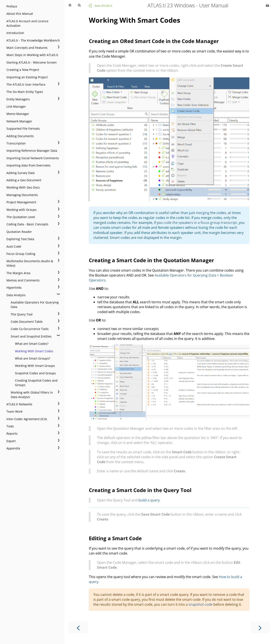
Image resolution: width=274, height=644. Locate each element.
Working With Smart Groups (35, 366)
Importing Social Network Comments (33, 158)
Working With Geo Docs (23, 187)
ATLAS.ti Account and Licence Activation (27, 23)
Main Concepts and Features (27, 48)
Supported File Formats (23, 129)
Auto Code (14, 246)
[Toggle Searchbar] (79, 5)
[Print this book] (267, 5)
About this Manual (20, 14)
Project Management (21, 202)
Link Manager (16, 106)
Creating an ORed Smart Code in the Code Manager (154, 41)
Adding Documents (20, 136)
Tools (10, 426)
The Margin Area (18, 273)
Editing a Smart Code (115, 538)
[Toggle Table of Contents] (70, 5)
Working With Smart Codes (34, 351)
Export (11, 441)
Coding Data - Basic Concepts (27, 224)
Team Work (14, 411)
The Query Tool (22, 314)
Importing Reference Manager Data (32, 151)
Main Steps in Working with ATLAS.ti (32, 55)
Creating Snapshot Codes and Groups (36, 383)
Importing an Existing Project (27, 77)
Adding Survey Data (21, 173)
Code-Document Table (27, 322)
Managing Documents (22, 195)
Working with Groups (22, 210)
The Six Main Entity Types (25, 92)
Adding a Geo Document (24, 180)
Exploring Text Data (20, 239)
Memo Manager (18, 114)
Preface (12, 6)
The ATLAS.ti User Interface (26, 84)
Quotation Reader (19, 232)
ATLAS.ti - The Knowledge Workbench (33, 40)
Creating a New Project (23, 70)
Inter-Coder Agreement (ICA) (27, 419)
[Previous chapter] (78, 627)
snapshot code (201, 604)
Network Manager (19, 121)
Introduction (15, 33)
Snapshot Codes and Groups (35, 373)
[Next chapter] (260, 627)
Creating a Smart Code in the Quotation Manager (151, 260)
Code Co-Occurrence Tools (30, 329)
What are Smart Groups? (33, 358)
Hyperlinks (14, 288)
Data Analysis (16, 295)
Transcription (16, 143)
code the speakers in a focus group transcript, (201, 223)
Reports (12, 434)
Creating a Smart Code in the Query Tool (140, 490)
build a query (149, 500)
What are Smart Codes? (32, 344)
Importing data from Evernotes (28, 165)
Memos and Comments (23, 280)
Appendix (13, 448)
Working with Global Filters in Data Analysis (32, 395)
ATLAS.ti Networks (19, 404)
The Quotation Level (21, 217)
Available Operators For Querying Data (35, 305)
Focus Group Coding (21, 254)
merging (203, 213)
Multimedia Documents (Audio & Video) (30, 263)
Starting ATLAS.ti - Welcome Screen (32, 62)
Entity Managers (18, 99)
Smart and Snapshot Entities (31, 336)
